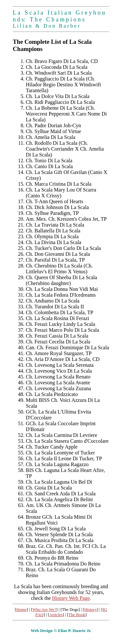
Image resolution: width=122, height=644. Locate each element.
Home (21, 609)
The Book (77, 615)
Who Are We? (44, 609)
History (91, 609)
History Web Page (71, 598)
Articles (56, 615)
